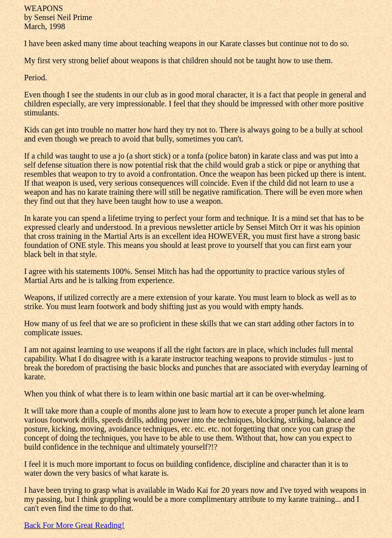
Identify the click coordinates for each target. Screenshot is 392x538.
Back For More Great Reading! (74, 525)
